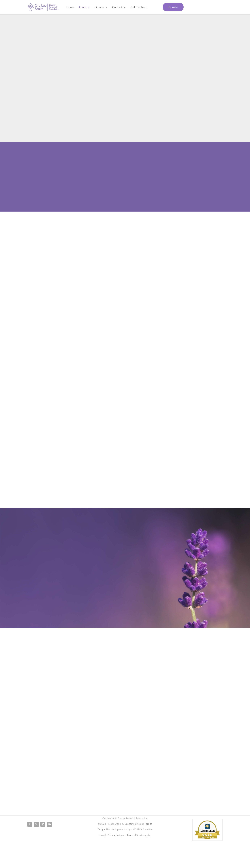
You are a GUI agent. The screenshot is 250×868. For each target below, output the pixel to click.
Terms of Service (135, 835)
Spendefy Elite (132, 824)
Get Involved (138, 7)
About (82, 7)
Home (70, 7)
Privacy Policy (115, 835)
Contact (117, 7)
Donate (99, 7)
